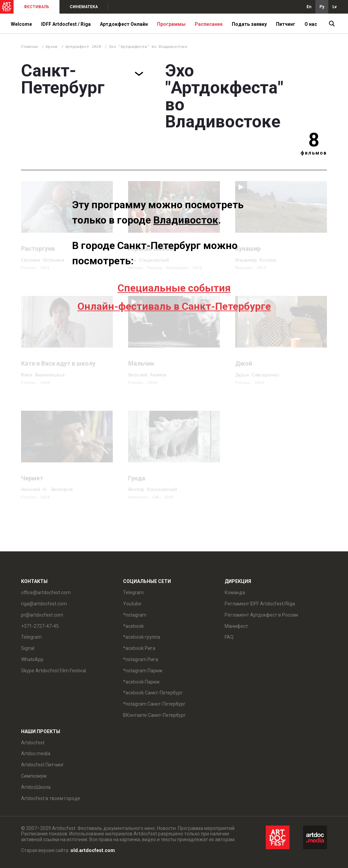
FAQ (229, 637)
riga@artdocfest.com (44, 604)
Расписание (209, 24)
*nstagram (135, 615)
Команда (235, 592)
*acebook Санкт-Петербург (153, 693)
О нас (311, 24)
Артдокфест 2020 (84, 47)
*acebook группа (142, 637)
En (309, 7)
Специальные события (174, 288)
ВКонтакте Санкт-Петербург (154, 715)
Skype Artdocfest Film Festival (54, 671)
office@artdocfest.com (46, 592)
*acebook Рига (139, 648)
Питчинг (286, 24)
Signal (28, 648)
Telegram (31, 637)
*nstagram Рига (141, 659)
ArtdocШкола (36, 787)
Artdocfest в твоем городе (51, 798)
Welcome (21, 24)
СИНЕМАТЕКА (84, 7)
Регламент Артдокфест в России (261, 615)
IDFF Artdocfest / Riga (66, 24)
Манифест (236, 626)
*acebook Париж (141, 682)
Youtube (132, 604)
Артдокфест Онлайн (124, 24)
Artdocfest (33, 743)
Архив (51, 47)
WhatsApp (32, 659)
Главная (29, 47)
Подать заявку (249, 24)
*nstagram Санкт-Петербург (154, 704)
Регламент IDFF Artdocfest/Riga (260, 604)
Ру (322, 7)
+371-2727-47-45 (40, 626)
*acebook (133, 626)
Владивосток (186, 220)
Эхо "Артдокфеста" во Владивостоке (148, 47)
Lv (335, 7)
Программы (171, 24)
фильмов (314, 153)
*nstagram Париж (143, 671)
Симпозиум (34, 776)
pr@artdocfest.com (42, 615)
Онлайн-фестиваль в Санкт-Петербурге (174, 306)
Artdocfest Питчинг (42, 765)
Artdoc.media (36, 754)
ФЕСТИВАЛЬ (37, 7)
